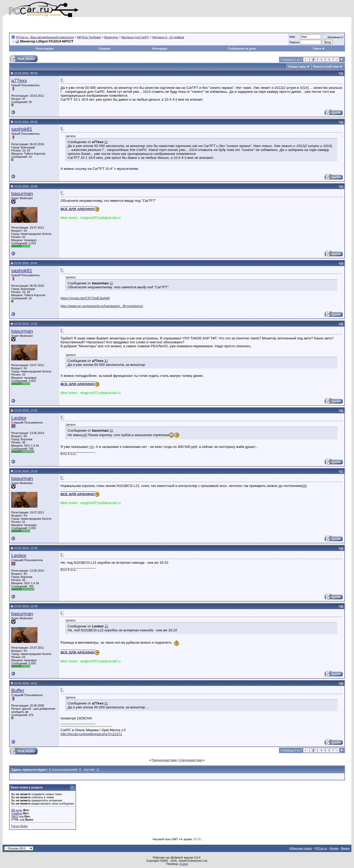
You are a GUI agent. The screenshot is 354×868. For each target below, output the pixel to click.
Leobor (19, 418)
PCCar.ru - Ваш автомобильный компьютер (45, 37)
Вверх (345, 848)
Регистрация (45, 48)
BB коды (17, 810)
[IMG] (15, 816)
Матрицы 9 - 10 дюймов (168, 37)
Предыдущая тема (164, 760)
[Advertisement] (70, 25)
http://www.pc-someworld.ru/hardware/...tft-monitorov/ (102, 306)
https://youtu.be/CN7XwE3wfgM (85, 298)
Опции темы (297, 67)
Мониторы (111, 37)
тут (92, 447)
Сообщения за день (242, 48)
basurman (22, 194)
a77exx (19, 81)
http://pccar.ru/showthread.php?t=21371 (91, 734)
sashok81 (22, 129)
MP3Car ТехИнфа (89, 37)
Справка (104, 48)
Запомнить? (333, 37)
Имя (292, 37)
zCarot (184, 864)
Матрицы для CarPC (135, 37)
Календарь (160, 48)
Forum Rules (20, 826)
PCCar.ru (321, 848)
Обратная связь (301, 848)
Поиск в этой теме (326, 67)
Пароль (294, 42)
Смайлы (17, 813)
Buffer (18, 690)
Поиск (319, 48)
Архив (334, 848)
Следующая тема (190, 760)
